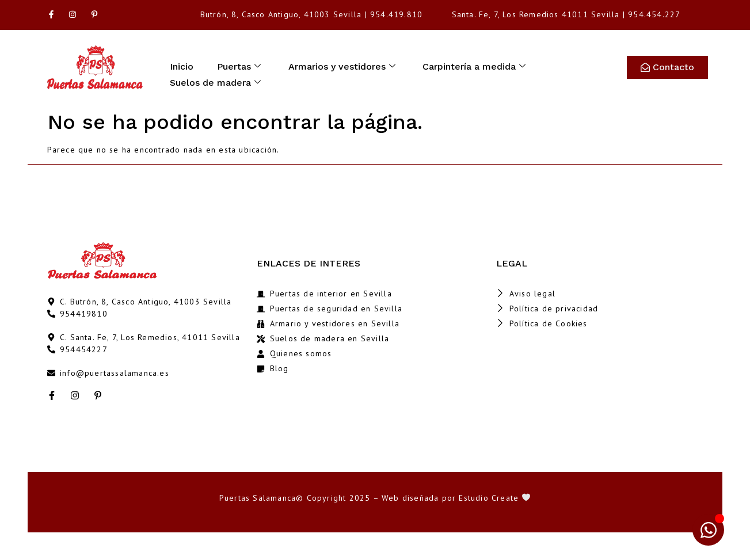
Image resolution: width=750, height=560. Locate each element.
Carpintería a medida (480, 65)
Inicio (183, 65)
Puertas (242, 65)
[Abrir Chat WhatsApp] (708, 530)
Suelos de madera (216, 79)
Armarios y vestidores (346, 65)
